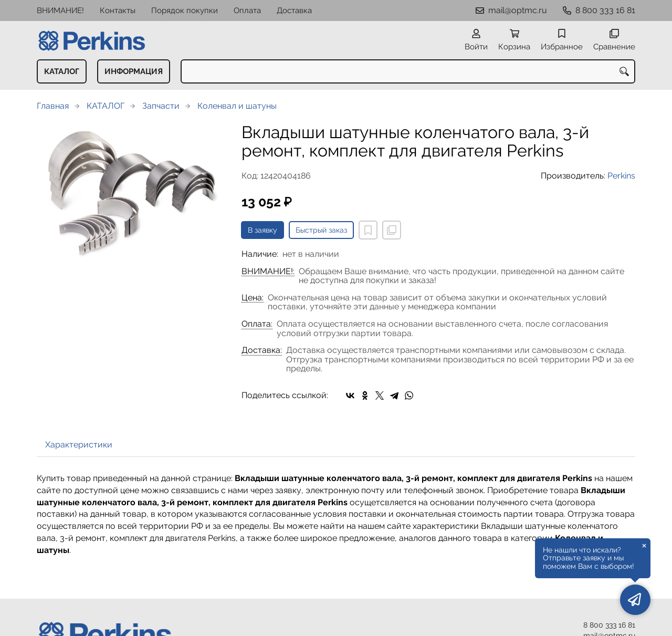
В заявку (262, 230)
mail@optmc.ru (518, 10)
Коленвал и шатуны (237, 106)
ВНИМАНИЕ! (60, 11)
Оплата (247, 11)
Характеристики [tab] (79, 445)
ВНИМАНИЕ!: (268, 272)
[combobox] (408, 71)
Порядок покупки (185, 11)
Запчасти (161, 106)
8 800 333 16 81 (605, 10)
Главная (53, 106)
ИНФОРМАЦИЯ (134, 71)
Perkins (621, 176)
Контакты (118, 11)
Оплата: (257, 324)
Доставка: (262, 350)
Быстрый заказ (321, 230)
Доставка (294, 11)
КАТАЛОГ (62, 71)
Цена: (253, 298)
